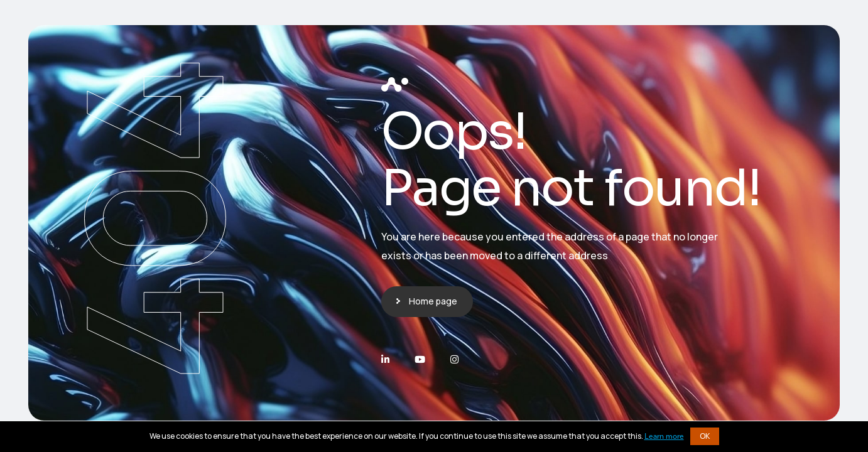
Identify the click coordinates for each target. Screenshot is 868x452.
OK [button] (705, 436)
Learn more (664, 437)
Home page (433, 301)
